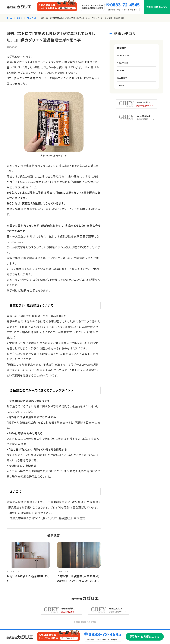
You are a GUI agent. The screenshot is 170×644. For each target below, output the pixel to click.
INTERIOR (123, 58)
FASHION (123, 84)
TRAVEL (122, 93)
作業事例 (122, 49)
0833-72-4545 (125, 5)
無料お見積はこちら (157, 7)
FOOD (121, 75)
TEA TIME (123, 66)
